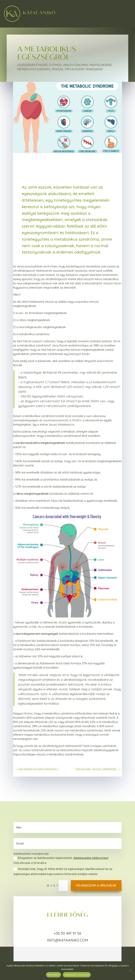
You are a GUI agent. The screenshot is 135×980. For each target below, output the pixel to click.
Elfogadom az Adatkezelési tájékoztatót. (61, 858)
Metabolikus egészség (34, 69)
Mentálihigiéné (101, 65)
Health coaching (76, 65)
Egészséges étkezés (33, 65)
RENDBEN (54, 975)
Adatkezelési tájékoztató (91, 858)
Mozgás (57, 69)
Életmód (55, 65)
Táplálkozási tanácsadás (84, 69)
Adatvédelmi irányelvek (77, 975)
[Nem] (131, 971)
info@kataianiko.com (67, 940)
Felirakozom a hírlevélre (96, 885)
